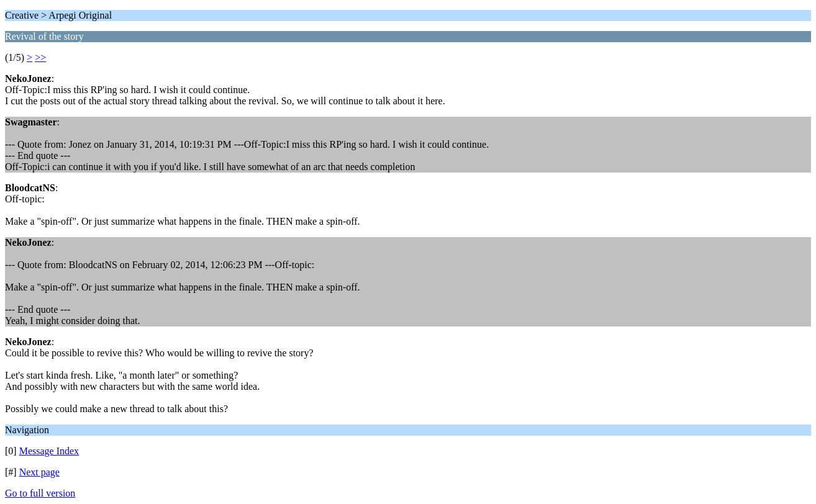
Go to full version (40, 493)
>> (40, 57)
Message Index (49, 451)
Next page (39, 472)
